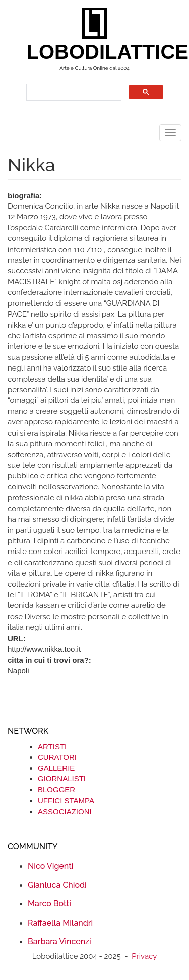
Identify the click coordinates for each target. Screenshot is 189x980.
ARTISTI (52, 746)
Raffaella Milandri (60, 923)
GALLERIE (56, 768)
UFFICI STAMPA (66, 800)
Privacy (144, 956)
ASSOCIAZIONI (65, 811)
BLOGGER (56, 790)
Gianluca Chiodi (57, 885)
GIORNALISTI (62, 779)
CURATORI (57, 757)
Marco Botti (49, 904)
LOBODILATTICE (99, 52)
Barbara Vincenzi (59, 941)
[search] (73, 93)
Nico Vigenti (51, 866)
